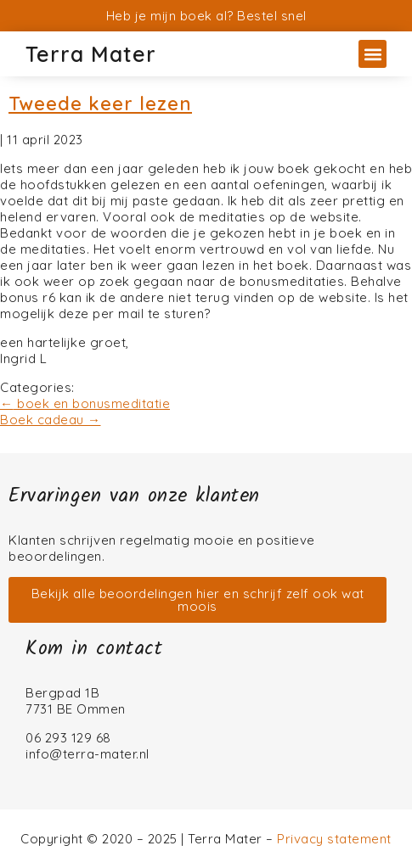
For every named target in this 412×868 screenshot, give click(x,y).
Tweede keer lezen (100, 104)
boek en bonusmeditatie (85, 403)
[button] (372, 54)
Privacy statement (334, 839)
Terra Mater (91, 54)
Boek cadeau (51, 420)
